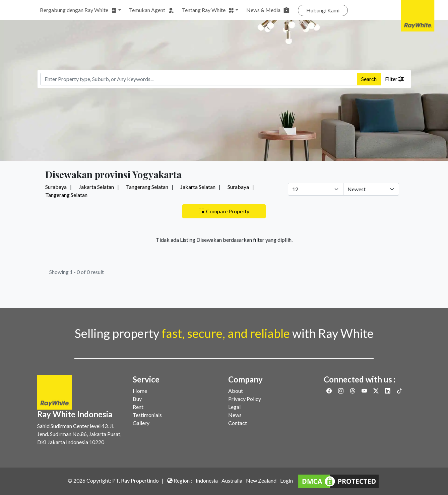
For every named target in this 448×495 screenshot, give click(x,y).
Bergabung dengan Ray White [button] (78, 10)
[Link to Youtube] (365, 391)
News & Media (268, 10)
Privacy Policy (245, 399)
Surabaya (56, 187)
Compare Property (224, 211)
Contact (238, 423)
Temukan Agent (151, 10)
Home (140, 391)
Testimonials (147, 415)
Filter (394, 79)
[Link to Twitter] (376, 391)
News (235, 415)
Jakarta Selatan (96, 187)
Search (369, 79)
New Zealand (261, 480)
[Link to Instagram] (341, 391)
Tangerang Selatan (147, 187)
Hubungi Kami (323, 10)
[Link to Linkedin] (388, 391)
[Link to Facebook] (330, 391)
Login (286, 480)
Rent (138, 407)
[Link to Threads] (353, 391)
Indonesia (207, 480)
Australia (232, 480)
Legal (234, 407)
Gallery (141, 423)
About (236, 391)
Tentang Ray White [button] (208, 10)
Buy (137, 399)
